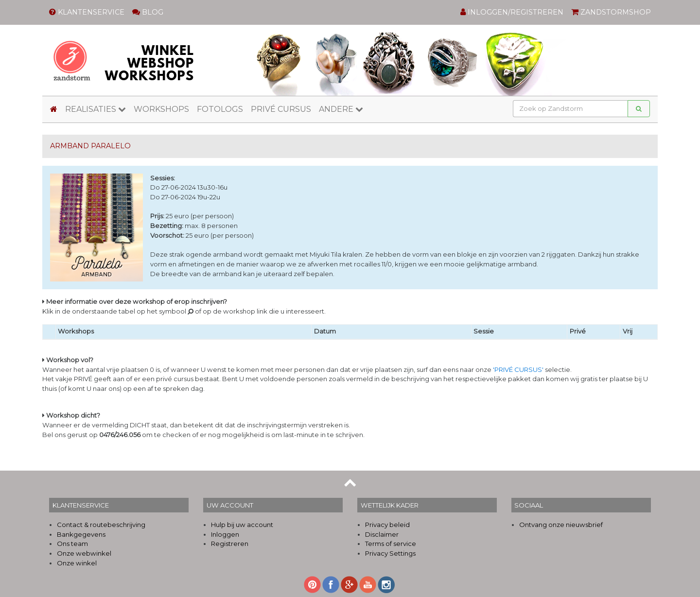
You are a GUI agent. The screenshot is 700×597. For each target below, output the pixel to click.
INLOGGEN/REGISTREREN (512, 12)
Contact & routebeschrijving (101, 525)
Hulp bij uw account (242, 525)
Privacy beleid (387, 525)
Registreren (230, 544)
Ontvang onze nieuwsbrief (561, 525)
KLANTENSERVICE (87, 12)
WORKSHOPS (161, 109)
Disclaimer (382, 534)
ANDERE (341, 109)
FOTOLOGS (220, 109)
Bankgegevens (81, 534)
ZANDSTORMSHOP (611, 12)
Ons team (72, 544)
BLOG (148, 12)
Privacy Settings (390, 553)
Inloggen (225, 534)
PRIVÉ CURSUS (281, 109)
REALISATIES (96, 109)
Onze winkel (77, 563)
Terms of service (391, 544)
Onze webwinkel (84, 553)
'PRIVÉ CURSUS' (518, 369)
